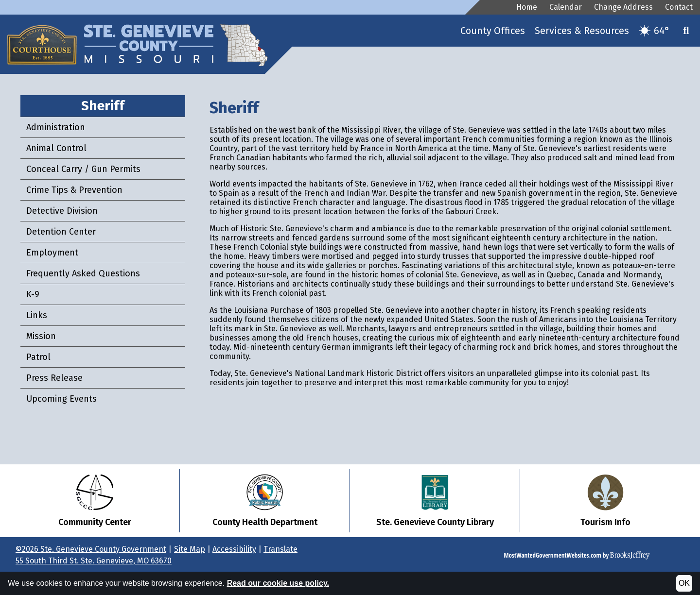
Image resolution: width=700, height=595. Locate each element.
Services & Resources (582, 31)
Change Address (623, 7)
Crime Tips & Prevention (74, 190)
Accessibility (234, 549)
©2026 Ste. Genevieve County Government (91, 549)
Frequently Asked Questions (83, 273)
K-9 (33, 294)
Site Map (190, 549)
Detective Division (62, 211)
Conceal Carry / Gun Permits (83, 169)
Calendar (566, 7)
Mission (41, 336)
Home (527, 7)
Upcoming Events (61, 399)
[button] (686, 31)
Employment (52, 253)
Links (37, 315)
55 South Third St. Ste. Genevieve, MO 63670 (94, 561)
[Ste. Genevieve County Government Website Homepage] (152, 36)
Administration (56, 127)
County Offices (493, 31)
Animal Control (56, 148)
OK (684, 583)
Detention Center (61, 232)
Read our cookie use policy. (278, 583)
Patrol (38, 357)
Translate (280, 549)
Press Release (54, 378)
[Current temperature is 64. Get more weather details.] (654, 31)
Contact (679, 7)
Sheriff (103, 106)
